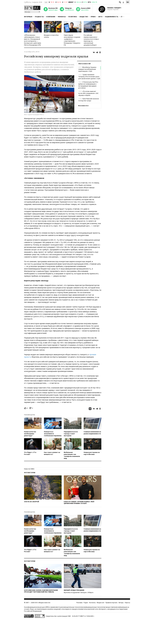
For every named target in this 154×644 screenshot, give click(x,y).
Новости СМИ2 (29, 469)
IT (122, 17)
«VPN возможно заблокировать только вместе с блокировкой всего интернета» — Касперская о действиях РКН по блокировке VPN (33, 40)
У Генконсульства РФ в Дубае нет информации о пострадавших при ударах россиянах (88, 85)
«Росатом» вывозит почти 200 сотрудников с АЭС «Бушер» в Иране (88, 93)
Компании (51, 17)
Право (93, 17)
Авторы (121, 603)
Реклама (79, 603)
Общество (84, 17)
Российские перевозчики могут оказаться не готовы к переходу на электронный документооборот (91, 40)
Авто (100, 17)
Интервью (28, 17)
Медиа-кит (101, 603)
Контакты (92, 603)
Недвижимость (112, 17)
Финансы (62, 17)
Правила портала (111, 603)
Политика (73, 17)
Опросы (127, 603)
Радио (86, 603)
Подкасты (39, 17)
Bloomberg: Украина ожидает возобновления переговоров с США (87, 69)
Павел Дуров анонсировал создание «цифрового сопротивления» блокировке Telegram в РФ (72, 40)
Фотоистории (30, 473)
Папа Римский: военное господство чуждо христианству (89, 101)
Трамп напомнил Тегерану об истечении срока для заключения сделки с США (89, 77)
